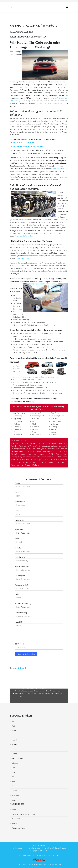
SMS (53, 855)
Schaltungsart (20, 576)
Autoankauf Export (19, 828)
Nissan (14, 749)
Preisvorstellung (21, 613)
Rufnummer (20, 502)
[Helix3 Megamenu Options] (67, 7)
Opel (13, 768)
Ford (13, 782)
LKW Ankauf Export (23, 258)
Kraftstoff (18, 548)
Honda (14, 735)
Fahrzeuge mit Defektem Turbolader (25, 814)
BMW (14, 731)
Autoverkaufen (17, 810)
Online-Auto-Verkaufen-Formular (29, 146)
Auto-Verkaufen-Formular (34, 334)
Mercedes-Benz (17, 758)
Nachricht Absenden (26, 654)
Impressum (27, 855)
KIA (13, 777)
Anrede (17, 483)
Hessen (24, 377)
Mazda (14, 754)
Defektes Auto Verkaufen (24, 236)
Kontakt (18, 855)
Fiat (13, 786)
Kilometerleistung (22, 566)
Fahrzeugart (19, 520)
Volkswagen (16, 795)
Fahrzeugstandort (21, 585)
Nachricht (19, 622)
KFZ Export (16, 819)
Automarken (20, 529)
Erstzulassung (21, 557)
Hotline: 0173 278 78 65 (24, 142)
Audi (13, 726)
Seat (13, 772)
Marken (14, 721)
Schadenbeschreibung (23, 603)
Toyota (14, 791)
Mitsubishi (15, 763)
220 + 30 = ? (19, 644)
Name (18, 492)
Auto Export (16, 823)
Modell (17, 539)
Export (43, 380)
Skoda (14, 744)
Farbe (17, 594)
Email (17, 511)
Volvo (14, 800)
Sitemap (60, 855)
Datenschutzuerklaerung (41, 855)
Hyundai (15, 740)
